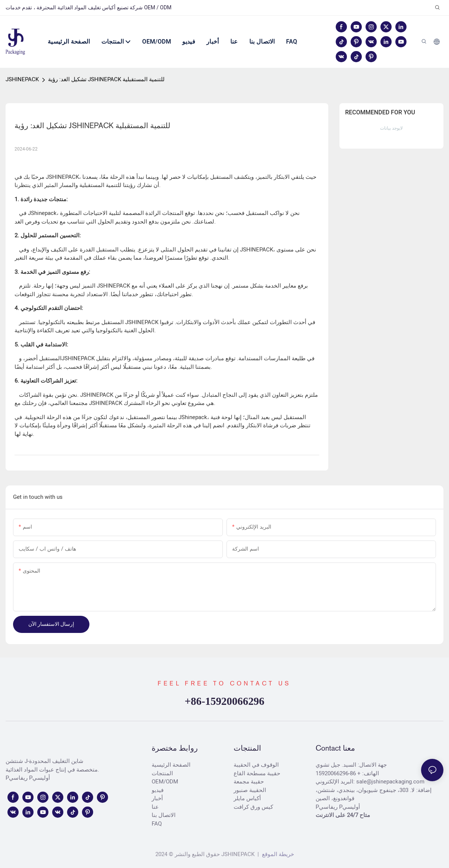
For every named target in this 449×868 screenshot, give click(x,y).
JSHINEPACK (22, 79)
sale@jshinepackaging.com (390, 782)
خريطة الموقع (277, 854)
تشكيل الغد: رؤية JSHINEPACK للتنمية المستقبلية (106, 79)
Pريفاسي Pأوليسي (28, 778)
